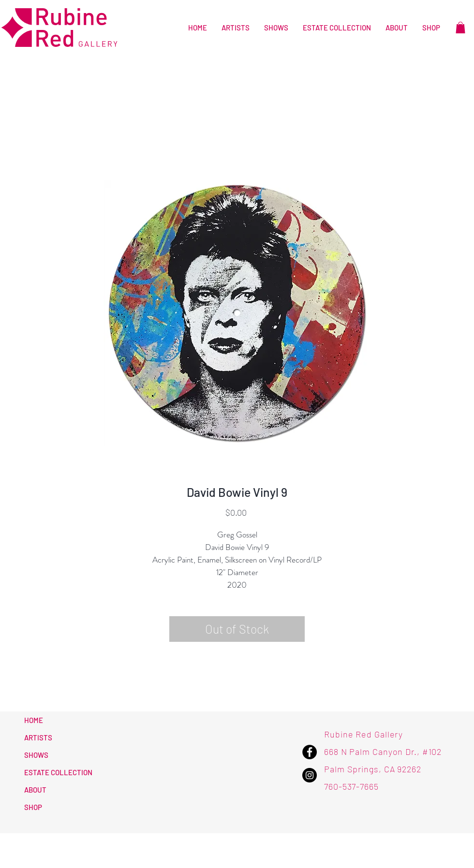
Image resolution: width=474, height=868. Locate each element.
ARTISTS (38, 738)
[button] (460, 28)
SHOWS (36, 755)
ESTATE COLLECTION (58, 772)
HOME (34, 720)
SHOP (33, 807)
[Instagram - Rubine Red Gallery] (310, 775)
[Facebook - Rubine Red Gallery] (310, 752)
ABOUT (35, 790)
